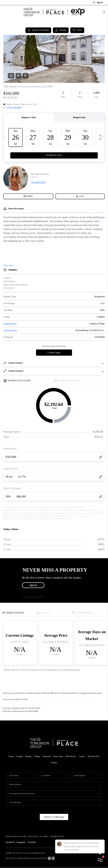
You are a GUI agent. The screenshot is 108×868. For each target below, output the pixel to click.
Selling (37, 756)
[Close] (102, 843)
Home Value (58, 756)
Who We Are (71, 756)
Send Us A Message (54, 816)
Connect (54, 762)
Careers (82, 756)
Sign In (98, 3)
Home (11, 756)
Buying (28, 756)
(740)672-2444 (57, 836)
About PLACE (93, 756)
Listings (19, 756)
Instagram (21, 841)
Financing (46, 756)
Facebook (10, 841)
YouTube (32, 841)
